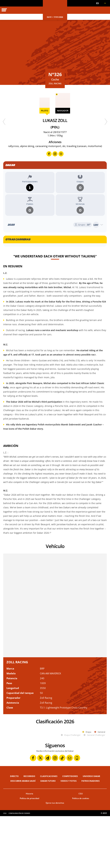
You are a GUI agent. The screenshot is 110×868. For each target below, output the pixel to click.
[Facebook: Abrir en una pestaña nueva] (33, 810)
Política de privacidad (29, 850)
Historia (29, 845)
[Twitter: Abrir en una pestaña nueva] (40, 810)
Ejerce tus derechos (55, 855)
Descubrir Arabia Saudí (23, 833)
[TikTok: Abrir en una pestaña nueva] (62, 810)
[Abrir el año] (55, 225)
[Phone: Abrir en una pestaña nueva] (77, 810)
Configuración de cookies (19, 865)
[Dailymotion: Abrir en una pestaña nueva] (48, 810)
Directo (14, 828)
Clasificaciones (49, 828)
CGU (81, 845)
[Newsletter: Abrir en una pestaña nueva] (70, 810)
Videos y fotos (69, 833)
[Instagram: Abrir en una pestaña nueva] (55, 810)
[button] (99, 3)
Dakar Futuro (48, 833)
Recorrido (29, 828)
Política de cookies (81, 850)
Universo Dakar (91, 828)
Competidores (70, 828)
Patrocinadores (91, 833)
